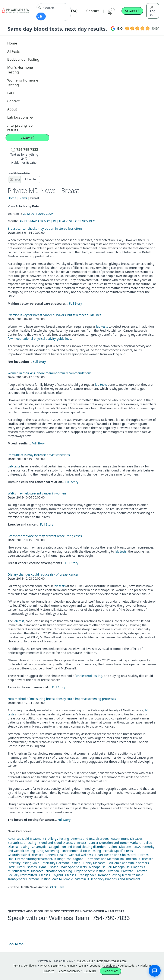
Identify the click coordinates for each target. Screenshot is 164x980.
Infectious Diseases (140, 859)
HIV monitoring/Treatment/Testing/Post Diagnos (49, 859)
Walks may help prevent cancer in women (37, 493)
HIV (10, 859)
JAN (21, 221)
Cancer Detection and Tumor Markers (115, 843)
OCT (78, 221)
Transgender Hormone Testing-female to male (111, 875)
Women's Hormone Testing (23, 83)
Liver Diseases (27, 867)
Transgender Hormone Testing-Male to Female (40, 879)
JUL (59, 221)
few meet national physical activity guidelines (39, 339)
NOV (85, 221)
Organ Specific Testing (90, 871)
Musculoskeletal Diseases (26, 871)
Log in (153, 11)
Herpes (143, 855)
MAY (47, 221)
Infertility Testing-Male (23, 863)
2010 (42, 214)
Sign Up (111, 11)
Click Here (57, 887)
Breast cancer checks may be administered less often (45, 229)
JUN (53, 221)
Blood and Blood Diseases (57, 843)
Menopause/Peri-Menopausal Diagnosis (117, 867)
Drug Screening (48, 851)
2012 (26, 214)
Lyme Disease (49, 867)
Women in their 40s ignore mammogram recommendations (50, 373)
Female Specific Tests (118, 851)
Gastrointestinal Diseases (25, 855)
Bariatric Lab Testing (22, 843)
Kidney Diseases (94, 863)
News (23, 198)
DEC (92, 221)
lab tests (102, 326)
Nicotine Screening (59, 871)
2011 (34, 214)
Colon (113, 847)
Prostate (127, 871)
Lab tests (14, 466)
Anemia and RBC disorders (90, 839)
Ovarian (113, 871)
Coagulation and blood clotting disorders (78, 847)
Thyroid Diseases (64, 875)
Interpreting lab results (20, 128)
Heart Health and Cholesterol (116, 855)
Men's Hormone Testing (20, 70)
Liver (11, 867)
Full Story (75, 303)
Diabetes (125, 847)
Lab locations (20, 117)
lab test (19, 621)
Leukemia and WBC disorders (128, 863)
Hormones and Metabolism (105, 859)
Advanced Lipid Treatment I (27, 839)
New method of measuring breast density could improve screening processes (62, 699)
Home (12, 43)
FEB (27, 221)
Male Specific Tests (74, 867)
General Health (56, 855)
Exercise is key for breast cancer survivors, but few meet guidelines (54, 315)
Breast (82, 843)
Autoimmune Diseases (127, 839)
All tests (14, 51)
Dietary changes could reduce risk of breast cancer (43, 574)
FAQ (74, 11)
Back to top (16, 944)
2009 (49, 214)
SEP (72, 221)
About (12, 109)
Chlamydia (39, 847)
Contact (93, 11)
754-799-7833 (111, 918)
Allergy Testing (59, 839)
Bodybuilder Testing (23, 59)
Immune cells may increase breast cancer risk (40, 455)
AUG (65, 221)
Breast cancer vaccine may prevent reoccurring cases (45, 536)
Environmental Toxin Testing (81, 851)
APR (40, 221)
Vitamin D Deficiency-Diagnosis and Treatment (108, 879)
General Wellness (81, 855)
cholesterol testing (89, 676)
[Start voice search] (41, 16)
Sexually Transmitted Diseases (29, 875)
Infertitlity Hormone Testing (61, 863)
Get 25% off (132, 11)
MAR (34, 221)
